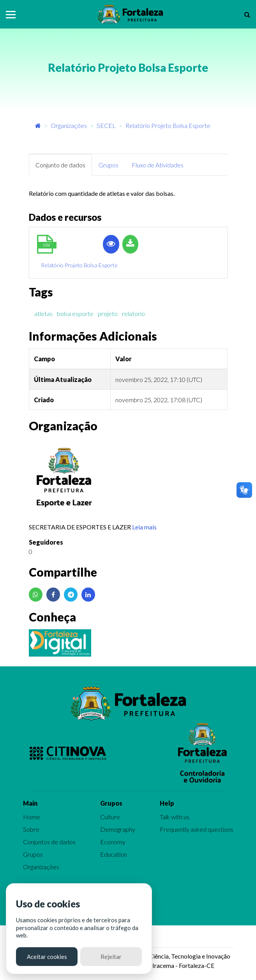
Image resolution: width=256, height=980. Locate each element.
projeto (108, 313)
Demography (118, 829)
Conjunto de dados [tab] (60, 165)
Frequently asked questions (197, 829)
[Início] (38, 125)
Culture (110, 817)
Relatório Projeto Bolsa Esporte (168, 125)
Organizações (69, 125)
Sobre (31, 829)
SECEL (106, 125)
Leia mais (144, 527)
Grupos (33, 854)
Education (114, 854)
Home (32, 817)
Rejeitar (111, 957)
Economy (113, 842)
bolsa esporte (75, 313)
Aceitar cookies (47, 957)
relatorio (133, 313)
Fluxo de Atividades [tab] (158, 165)
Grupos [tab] (109, 165)
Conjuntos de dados (49, 842)
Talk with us (175, 817)
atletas (43, 313)
